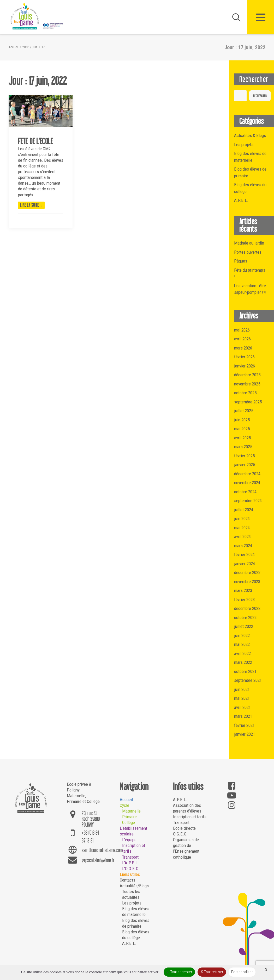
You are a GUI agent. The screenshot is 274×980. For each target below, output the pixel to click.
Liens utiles (130, 874)
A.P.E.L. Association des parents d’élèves (187, 805)
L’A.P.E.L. (130, 863)
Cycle (124, 805)
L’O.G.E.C (130, 869)
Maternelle (131, 811)
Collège (129, 822)
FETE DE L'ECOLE (35, 141)
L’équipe (129, 840)
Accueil (14, 47)
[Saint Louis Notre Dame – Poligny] (37, 17)
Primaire (129, 817)
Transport (130, 857)
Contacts (127, 880)
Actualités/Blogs (134, 886)
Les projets (132, 903)
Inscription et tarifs (190, 817)
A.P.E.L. (129, 943)
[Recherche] (234, 17)
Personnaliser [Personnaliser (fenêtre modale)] (242, 972)
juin (35, 47)
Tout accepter (179, 972)
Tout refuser (212, 972)
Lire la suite (31, 205)
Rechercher (260, 96)
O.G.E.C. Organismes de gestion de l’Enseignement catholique (186, 845)
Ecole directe (184, 828)
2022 (26, 47)
